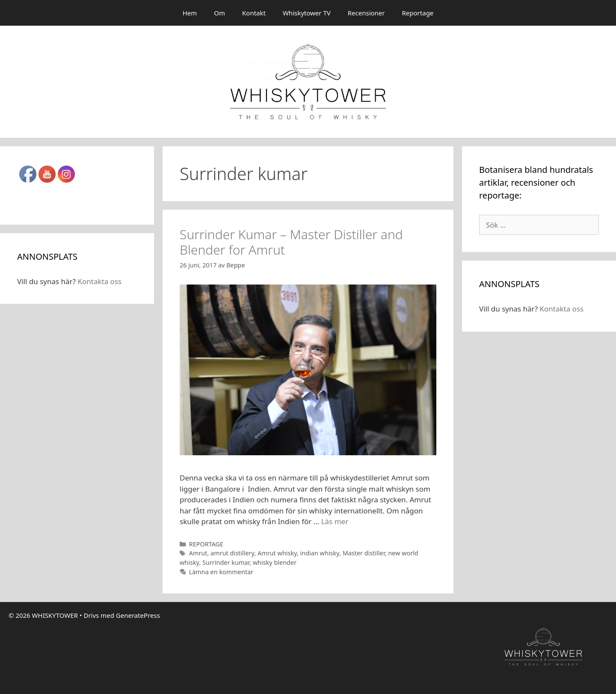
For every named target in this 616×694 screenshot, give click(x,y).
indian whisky (320, 553)
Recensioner (366, 13)
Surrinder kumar (226, 562)
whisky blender (275, 562)
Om (219, 13)
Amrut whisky (277, 553)
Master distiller (364, 553)
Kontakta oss (99, 281)
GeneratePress (138, 615)
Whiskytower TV (307, 13)
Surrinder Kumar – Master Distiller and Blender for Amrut (291, 242)
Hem (190, 13)
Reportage (418, 13)
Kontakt (254, 13)
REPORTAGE (206, 544)
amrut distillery (232, 553)
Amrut (198, 553)
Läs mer (335, 521)
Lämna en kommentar (221, 572)
